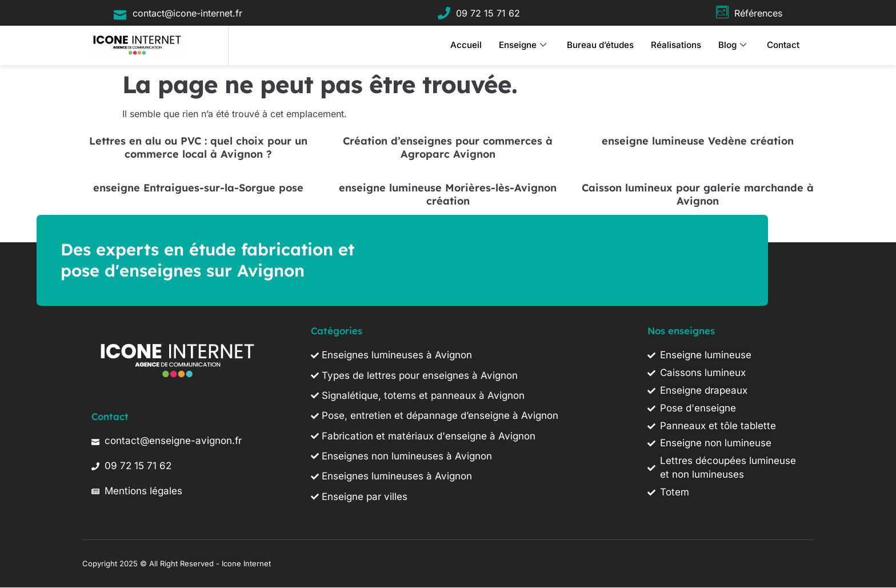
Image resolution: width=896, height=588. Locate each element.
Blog (732, 45)
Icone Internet (246, 564)
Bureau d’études (600, 45)
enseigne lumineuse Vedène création (698, 141)
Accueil (466, 45)
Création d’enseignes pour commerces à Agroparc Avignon (448, 147)
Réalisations (676, 45)
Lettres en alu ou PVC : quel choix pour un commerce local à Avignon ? (198, 147)
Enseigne (523, 45)
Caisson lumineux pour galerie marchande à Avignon (698, 194)
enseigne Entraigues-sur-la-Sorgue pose (198, 188)
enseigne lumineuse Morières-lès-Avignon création (448, 194)
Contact (783, 45)
